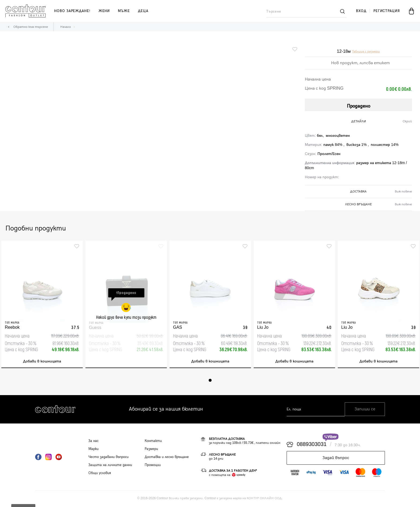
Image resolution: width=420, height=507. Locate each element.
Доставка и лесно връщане (167, 458)
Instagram (48, 458)
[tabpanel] (42, 305)
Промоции (153, 466)
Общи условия (100, 474)
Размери (151, 450)
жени (104, 11)
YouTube (59, 458)
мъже (124, 11)
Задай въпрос (336, 459)
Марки (93, 450)
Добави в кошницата (42, 362)
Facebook (38, 458)
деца (143, 11)
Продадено (359, 105)
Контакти (153, 442)
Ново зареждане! (72, 11)
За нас (93, 442)
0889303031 (312, 445)
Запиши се (365, 410)
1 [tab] (210, 381)
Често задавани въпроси (108, 458)
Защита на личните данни (110, 466)
